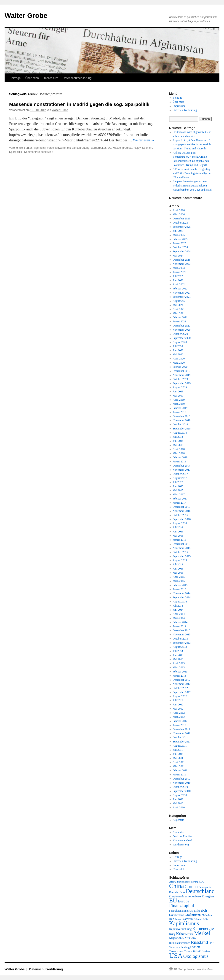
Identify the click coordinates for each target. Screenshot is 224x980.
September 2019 (182, 383)
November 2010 (182, 783)
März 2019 (179, 404)
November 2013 (182, 634)
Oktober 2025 (180, 223)
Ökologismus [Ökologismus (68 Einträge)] (196, 956)
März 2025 (179, 235)
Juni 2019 (178, 391)
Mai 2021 (178, 305)
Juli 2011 (178, 750)
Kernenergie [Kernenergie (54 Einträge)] (203, 928)
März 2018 (179, 453)
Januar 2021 (179, 321)
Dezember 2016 (181, 507)
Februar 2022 (180, 289)
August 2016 (180, 523)
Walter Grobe (26, 15)
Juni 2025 (178, 231)
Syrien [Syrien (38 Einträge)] (195, 947)
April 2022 (179, 284)
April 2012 (179, 713)
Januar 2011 (179, 775)
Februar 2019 (180, 408)
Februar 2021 (180, 317)
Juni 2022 (178, 280)
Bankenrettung (80, 148)
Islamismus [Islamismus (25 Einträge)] (188, 919)
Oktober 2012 (180, 688)
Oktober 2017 (180, 474)
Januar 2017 (179, 503)
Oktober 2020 (180, 334)
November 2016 (182, 511)
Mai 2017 (178, 490)
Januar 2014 (179, 626)
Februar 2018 (180, 457)
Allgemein (39, 148)
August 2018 (180, 433)
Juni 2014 (178, 610)
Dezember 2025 (181, 219)
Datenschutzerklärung (77, 78)
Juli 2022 (178, 276)
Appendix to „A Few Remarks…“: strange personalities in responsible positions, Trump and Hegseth (192, 144)
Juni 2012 (178, 705)
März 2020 (179, 363)
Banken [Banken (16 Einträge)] (181, 882)
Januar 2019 (179, 412)
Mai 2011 (178, 758)
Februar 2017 (180, 499)
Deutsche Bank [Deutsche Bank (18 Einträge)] (177, 892)
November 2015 (182, 548)
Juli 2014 (178, 606)
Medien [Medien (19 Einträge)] (189, 934)
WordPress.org (181, 845)
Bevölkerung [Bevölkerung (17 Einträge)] (192, 882)
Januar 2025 (179, 243)
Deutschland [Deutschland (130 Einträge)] (200, 891)
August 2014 (180, 602)
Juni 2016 (178, 532)
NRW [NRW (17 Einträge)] (193, 938)
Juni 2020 (178, 350)
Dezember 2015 (181, 544)
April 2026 (179, 210)
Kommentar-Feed (182, 840)
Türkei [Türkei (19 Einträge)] (196, 951)
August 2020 (180, 342)
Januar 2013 (179, 676)
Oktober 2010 (180, 787)
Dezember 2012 (181, 680)
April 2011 (179, 762)
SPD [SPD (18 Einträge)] (211, 943)
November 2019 (182, 375)
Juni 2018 (178, 441)
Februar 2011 (180, 770)
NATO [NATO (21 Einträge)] (186, 938)
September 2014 (182, 597)
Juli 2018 (178, 437)
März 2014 (179, 618)
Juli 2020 (178, 346)
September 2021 (182, 297)
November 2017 (182, 470)
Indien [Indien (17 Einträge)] (208, 915)
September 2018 (182, 429)
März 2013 (179, 667)
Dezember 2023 (181, 260)
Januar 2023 (179, 272)
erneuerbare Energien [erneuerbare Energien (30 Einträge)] (199, 896)
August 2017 (180, 478)
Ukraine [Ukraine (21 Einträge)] (205, 951)
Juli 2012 (178, 700)
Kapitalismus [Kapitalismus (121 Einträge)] (184, 923)
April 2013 (179, 663)
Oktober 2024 (180, 247)
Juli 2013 (178, 651)
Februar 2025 (180, 239)
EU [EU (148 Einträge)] (173, 900)
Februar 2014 (180, 622)
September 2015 (182, 556)
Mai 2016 (178, 536)
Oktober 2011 (180, 737)
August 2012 (180, 696)
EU (109, 148)
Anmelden (179, 832)
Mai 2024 (178, 256)
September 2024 (182, 251)
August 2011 (180, 746)
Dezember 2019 (181, 371)
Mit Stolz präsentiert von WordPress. (194, 969)
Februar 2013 (180, 672)
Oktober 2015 (180, 552)
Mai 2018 (178, 445)
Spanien (147, 148)
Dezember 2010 (181, 779)
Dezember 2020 (181, 326)
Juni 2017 (178, 486)
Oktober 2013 (180, 639)
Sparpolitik (16, 152)
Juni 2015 (178, 569)
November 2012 (182, 684)
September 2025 (182, 227)
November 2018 (182, 420)
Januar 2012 (179, 725)
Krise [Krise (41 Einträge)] (180, 934)
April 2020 (179, 359)
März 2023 (179, 268)
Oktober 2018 (180, 424)
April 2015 (179, 577)
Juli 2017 (178, 482)
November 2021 (182, 293)
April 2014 (179, 614)
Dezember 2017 (181, 466)
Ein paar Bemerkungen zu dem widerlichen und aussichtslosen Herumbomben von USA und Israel (192, 186)
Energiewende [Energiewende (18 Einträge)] (177, 896)
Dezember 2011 (181, 729)
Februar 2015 (180, 585)
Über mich (32, 78)
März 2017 (179, 494)
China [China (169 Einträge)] (177, 886)
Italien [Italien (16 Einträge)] (206, 919)
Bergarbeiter (98, 148)
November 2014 (182, 593)
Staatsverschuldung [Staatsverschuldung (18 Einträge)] (179, 947)
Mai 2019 (178, 396)
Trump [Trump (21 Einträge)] (188, 951)
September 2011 (182, 742)
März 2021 (179, 313)
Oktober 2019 (180, 379)
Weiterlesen (144, 140)
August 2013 (180, 647)
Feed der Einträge (183, 836)
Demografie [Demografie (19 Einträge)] (205, 887)
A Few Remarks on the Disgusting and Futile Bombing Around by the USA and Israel (192, 173)
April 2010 (179, 807)
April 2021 (179, 309)
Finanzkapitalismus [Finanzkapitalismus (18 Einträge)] (179, 911)
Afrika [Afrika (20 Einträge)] (173, 882)
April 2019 (179, 400)
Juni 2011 (178, 754)
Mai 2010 (178, 803)
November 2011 (182, 733)
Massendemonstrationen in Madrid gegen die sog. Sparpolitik (79, 104)
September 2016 (182, 519)
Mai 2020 (178, 354)
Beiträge (15, 78)
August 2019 (180, 387)
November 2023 (182, 264)
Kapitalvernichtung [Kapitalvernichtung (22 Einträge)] (180, 929)
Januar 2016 (179, 540)
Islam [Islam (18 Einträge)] (178, 919)
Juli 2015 (178, 564)
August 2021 (180, 301)
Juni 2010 (178, 799)
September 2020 (182, 338)
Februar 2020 (180, 367)
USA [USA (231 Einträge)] (176, 956)
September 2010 (182, 791)
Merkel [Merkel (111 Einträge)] (202, 933)
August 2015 (180, 560)
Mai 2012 (178, 709)
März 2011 (179, 766)
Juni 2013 (178, 655)
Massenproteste (122, 148)
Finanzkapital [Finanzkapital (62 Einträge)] (182, 906)
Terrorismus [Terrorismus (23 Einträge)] (176, 951)
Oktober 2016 (180, 515)
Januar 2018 (179, 462)
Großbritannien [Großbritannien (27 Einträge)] (195, 915)
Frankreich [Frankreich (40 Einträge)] (199, 910)
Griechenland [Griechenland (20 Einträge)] (177, 915)
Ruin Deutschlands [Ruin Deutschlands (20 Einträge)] (180, 943)
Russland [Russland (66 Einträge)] (199, 942)
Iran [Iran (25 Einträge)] (172, 919)
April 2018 (179, 449)
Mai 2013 (178, 659)
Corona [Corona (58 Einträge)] (191, 887)
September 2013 (182, 643)
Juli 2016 (178, 527)
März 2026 (179, 214)
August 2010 (180, 795)
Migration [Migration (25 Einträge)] (175, 938)
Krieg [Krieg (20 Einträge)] (172, 934)
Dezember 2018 (181, 416)
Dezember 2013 (181, 630)
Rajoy (137, 148)
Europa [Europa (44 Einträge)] (184, 901)
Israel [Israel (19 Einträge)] (199, 919)
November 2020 (182, 330)
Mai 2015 (178, 573)
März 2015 (179, 581)
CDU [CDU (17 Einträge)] (202, 882)
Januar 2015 (179, 589)
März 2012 (179, 717)
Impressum (51, 78)
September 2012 (182, 692)
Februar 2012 (180, 721)
